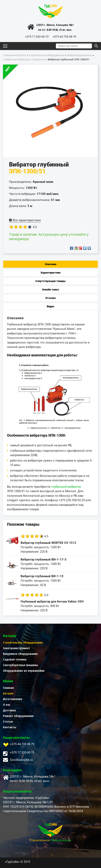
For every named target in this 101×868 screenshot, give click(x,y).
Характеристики (50, 273)
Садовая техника (15, 659)
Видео (50, 306)
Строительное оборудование (23, 642)
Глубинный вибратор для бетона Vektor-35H (52, 602)
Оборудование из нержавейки (24, 671)
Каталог (8, 693)
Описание (51, 264)
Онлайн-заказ (50, 290)
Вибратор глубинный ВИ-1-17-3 (43, 559)
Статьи (8, 721)
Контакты (10, 727)
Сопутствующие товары (50, 281)
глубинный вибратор (66, 487)
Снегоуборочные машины (20, 665)
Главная (8, 688)
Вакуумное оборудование (20, 654)
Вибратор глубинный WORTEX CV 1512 (48, 543)
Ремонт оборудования (18, 716)
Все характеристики (25, 220)
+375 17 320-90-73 (37, 37)
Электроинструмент (16, 648)
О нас (7, 704)
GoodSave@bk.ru (21, 760)
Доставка (9, 710)
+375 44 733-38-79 (64, 37)
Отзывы (51, 298)
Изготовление (13, 699)
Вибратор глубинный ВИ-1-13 (42, 576)
